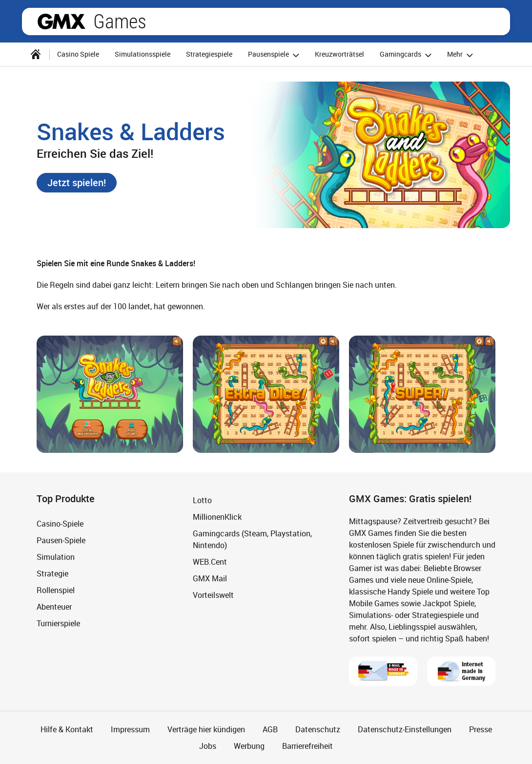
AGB (270, 729)
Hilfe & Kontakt (67, 729)
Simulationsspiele (143, 54)
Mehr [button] (461, 55)
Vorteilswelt (213, 595)
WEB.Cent (210, 562)
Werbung (249, 746)
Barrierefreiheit (307, 746)
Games (120, 21)
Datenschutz (318, 729)
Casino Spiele (78, 54)
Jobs (208, 746)
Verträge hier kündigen (206, 729)
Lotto (202, 500)
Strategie (52, 573)
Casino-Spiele (60, 524)
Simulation (56, 557)
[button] (77, 183)
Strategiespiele (209, 54)
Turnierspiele (58, 623)
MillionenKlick (217, 517)
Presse (481, 729)
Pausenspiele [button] (275, 55)
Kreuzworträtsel (339, 54)
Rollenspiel (56, 590)
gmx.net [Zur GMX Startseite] (61, 21)
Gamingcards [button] (407, 55)
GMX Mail (210, 578)
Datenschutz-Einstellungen (405, 729)
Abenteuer (54, 607)
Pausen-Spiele (61, 540)
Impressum (130, 729)
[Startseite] (36, 54)
